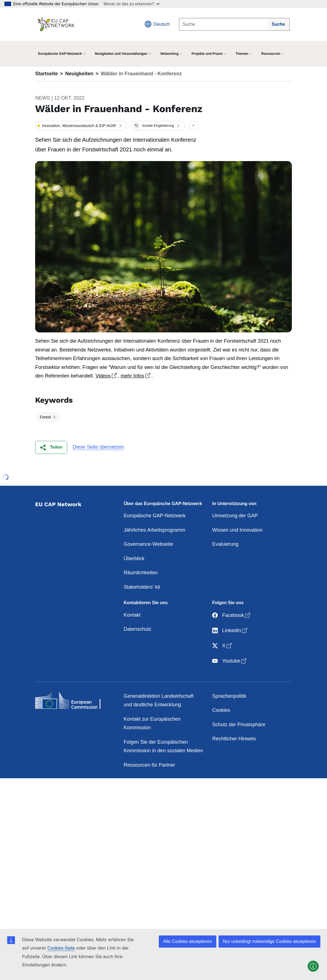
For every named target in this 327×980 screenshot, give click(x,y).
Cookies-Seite (61, 948)
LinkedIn (230, 631)
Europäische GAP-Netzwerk (155, 516)
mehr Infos (136, 376)
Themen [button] (242, 54)
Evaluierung (225, 544)
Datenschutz (137, 629)
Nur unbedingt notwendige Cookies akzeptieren (269, 941)
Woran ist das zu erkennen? (132, 4)
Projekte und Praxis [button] (207, 54)
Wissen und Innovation (237, 530)
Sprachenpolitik (229, 696)
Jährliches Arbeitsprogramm (155, 530)
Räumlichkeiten (141, 573)
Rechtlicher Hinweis (234, 739)
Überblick (134, 558)
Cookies (221, 710)
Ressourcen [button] (271, 54)
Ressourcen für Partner (149, 765)
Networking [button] (169, 54)
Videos (107, 376)
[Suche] (223, 24)
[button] (81, 126)
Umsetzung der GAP (235, 516)
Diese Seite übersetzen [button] (98, 447)
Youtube (230, 661)
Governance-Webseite (148, 544)
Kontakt (132, 615)
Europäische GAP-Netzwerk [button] (60, 54)
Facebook (232, 616)
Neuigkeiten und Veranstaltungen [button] (121, 54)
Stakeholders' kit (142, 587)
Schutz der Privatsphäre (239, 725)
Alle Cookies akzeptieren (188, 941)
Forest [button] (46, 417)
